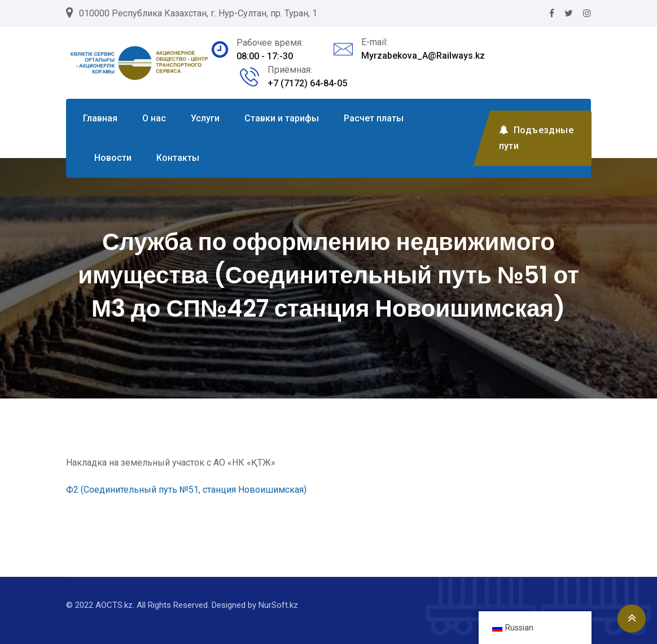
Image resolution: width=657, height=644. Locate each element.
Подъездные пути (536, 138)
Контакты (178, 158)
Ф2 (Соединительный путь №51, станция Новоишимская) (186, 490)
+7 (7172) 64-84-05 (307, 83)
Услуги (205, 118)
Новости (113, 158)
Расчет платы (374, 118)
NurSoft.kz (278, 605)
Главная (100, 118)
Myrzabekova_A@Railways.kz (423, 56)
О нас (154, 118)
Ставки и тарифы (282, 118)
